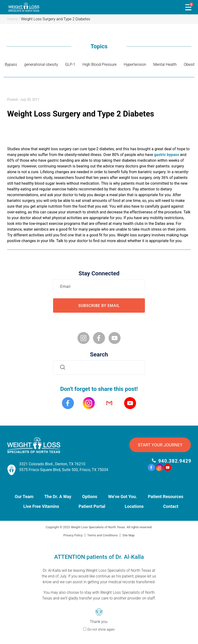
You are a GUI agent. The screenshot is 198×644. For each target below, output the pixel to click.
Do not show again (101, 629)
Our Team (24, 497)
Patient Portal (92, 506)
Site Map (129, 535)
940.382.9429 (175, 461)
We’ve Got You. (123, 497)
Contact (171, 506)
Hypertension (135, 64)
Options (90, 497)
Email (67, 286)
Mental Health (165, 64)
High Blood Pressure (99, 64)
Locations (134, 506)
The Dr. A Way (58, 497)
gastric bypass (166, 155)
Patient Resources (166, 497)
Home (13, 19)
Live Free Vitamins (41, 506)
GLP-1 (70, 64)
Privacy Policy (73, 535)
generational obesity (41, 64)
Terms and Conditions (102, 535)
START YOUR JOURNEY (160, 445)
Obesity (190, 64)
